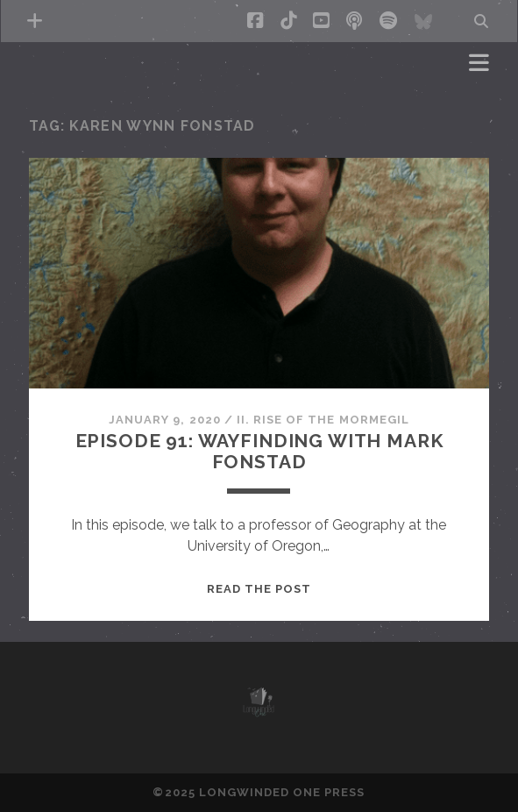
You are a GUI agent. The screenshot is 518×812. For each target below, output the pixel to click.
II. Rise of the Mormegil (323, 420)
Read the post (259, 589)
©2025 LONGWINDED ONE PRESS (259, 792)
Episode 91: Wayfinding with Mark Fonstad (259, 451)
